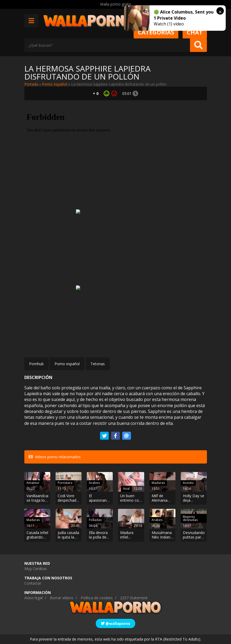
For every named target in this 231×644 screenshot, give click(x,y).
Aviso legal (33, 598)
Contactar (33, 583)
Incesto (188, 483)
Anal (126, 489)
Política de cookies (97, 598)
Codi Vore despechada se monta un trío (69, 498)
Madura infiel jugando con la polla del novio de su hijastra (131, 535)
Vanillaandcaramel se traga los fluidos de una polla (37, 498)
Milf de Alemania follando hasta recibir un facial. (162, 498)
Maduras (158, 483)
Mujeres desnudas (190, 518)
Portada (31, 84)
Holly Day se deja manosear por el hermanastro (194, 498)
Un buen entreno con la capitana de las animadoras (131, 498)
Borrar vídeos (62, 598)
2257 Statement (134, 598)
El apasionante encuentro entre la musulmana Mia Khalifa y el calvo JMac (99, 498)
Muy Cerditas (36, 569)
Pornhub (36, 364)
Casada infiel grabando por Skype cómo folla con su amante (37, 535)
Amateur (33, 483)
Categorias (156, 32)
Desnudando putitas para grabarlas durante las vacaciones (194, 535)
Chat (195, 32)
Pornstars (65, 483)
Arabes (94, 483)
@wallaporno (115, 623)
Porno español (55, 84)
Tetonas (98, 364)
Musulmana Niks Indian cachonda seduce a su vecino (162, 535)
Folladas (95, 520)
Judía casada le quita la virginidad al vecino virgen (68, 535)
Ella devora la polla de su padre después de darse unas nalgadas (99, 535)
